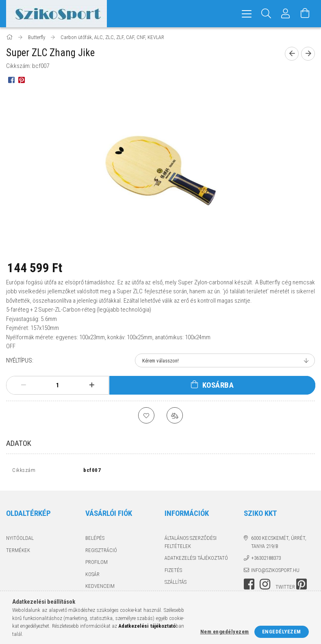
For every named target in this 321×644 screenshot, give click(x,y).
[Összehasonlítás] (175, 415)
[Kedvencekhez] (146, 415)
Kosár (92, 576)
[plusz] (92, 385)
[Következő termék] (308, 54)
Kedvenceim (100, 588)
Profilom (97, 564)
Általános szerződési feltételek (191, 544)
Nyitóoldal (20, 540)
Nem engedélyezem (225, 632)
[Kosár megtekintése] (305, 14)
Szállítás (176, 584)
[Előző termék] (292, 54)
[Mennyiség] (58, 385)
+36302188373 (266, 560)
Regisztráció (101, 552)
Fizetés (173, 572)
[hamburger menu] (247, 14)
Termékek (18, 552)
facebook (249, 586)
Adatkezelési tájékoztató (196, 560)
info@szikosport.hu (275, 572)
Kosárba (218, 385)
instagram (265, 586)
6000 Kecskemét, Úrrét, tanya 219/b (279, 544)
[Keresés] (266, 14)
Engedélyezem (282, 632)
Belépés (95, 540)
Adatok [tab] (19, 443)
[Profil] (286, 14)
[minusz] (24, 385)
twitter (285, 589)
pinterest (301, 586)
